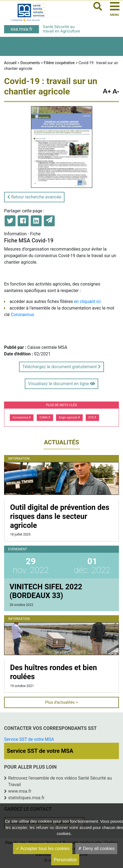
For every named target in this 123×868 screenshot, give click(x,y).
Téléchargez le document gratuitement (61, 367)
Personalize (65, 860)
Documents (30, 63)
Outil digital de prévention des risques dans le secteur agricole (60, 516)
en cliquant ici (87, 301)
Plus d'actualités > (61, 702)
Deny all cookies (96, 848)
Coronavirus (23, 315)
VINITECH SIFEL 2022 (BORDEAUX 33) (46, 591)
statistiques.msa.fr (26, 798)
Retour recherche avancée (34, 197)
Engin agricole (69, 417)
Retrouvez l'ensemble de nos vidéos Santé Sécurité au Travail (60, 781)
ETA (92, 417)
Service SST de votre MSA (29, 739)
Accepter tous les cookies (43, 848)
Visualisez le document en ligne (61, 384)
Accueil (10, 63)
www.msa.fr (20, 791)
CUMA (45, 417)
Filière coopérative (59, 63)
